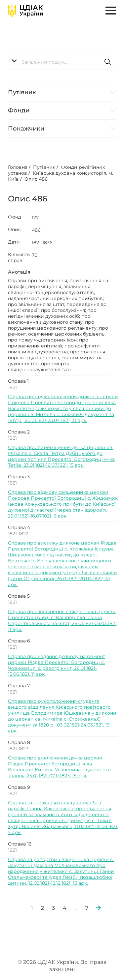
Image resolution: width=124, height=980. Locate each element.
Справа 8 (19, 742)
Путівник (22, 92)
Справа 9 (19, 787)
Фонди (19, 110)
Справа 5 (19, 596)
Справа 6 (19, 641)
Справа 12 (20, 844)
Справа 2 (19, 432)
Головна (18, 167)
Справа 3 (19, 477)
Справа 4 (19, 527)
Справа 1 (18, 381)
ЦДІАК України (58, 962)
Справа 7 (19, 686)
